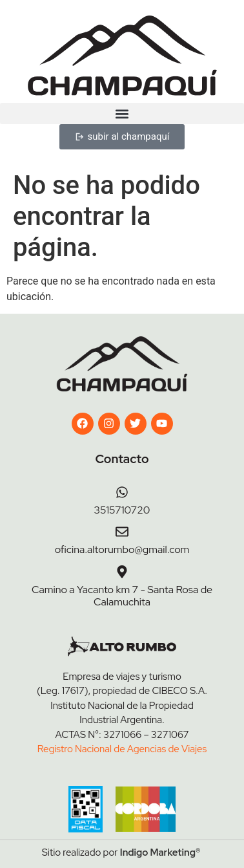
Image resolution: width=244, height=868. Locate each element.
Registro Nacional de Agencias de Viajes (122, 749)
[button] (122, 114)
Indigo (134, 852)
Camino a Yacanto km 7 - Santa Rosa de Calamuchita (122, 596)
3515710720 (122, 510)
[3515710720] (122, 492)
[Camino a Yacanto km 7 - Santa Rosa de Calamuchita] (122, 572)
